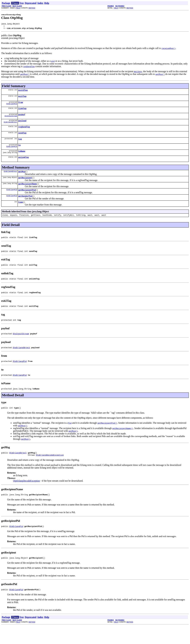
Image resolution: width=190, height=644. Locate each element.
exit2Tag (23, 92)
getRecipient (25, 185)
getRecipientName (28, 192)
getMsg (22, 179)
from (21, 105)
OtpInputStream (11, 120)
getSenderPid (25, 205)
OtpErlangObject (10, 126)
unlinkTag (23, 164)
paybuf (22, 118)
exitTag (22, 98)
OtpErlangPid (12, 107)
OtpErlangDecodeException (50, 471)
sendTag (22, 138)
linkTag (22, 112)
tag (20, 144)
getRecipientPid (27, 198)
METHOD (32, 8)
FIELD (18, 8)
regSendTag (24, 131)
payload (22, 125)
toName (22, 157)
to (19, 151)
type (21, 211)
